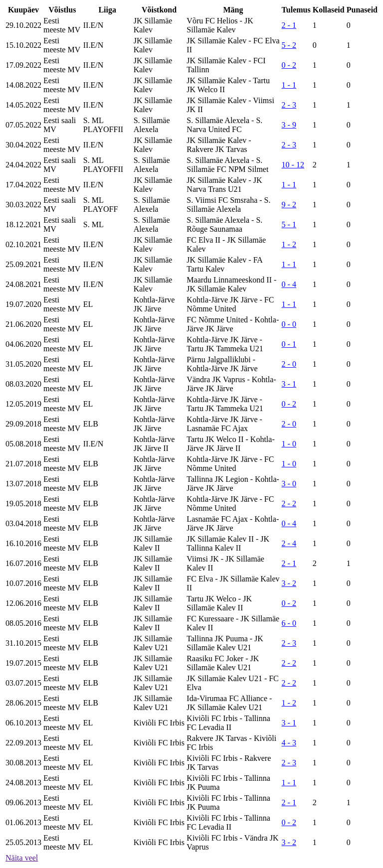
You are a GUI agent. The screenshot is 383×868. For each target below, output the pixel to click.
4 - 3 (289, 743)
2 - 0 (289, 364)
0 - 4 (289, 284)
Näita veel (22, 858)
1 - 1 (289, 85)
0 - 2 (289, 65)
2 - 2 (289, 504)
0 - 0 (289, 324)
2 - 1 (289, 25)
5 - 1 (289, 224)
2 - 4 (289, 543)
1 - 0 (289, 444)
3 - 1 (289, 384)
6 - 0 (289, 623)
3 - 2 (289, 583)
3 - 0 (289, 484)
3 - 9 (289, 125)
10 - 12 (293, 165)
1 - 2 (289, 244)
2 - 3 (289, 105)
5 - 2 (289, 45)
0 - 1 (289, 344)
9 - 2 (289, 205)
